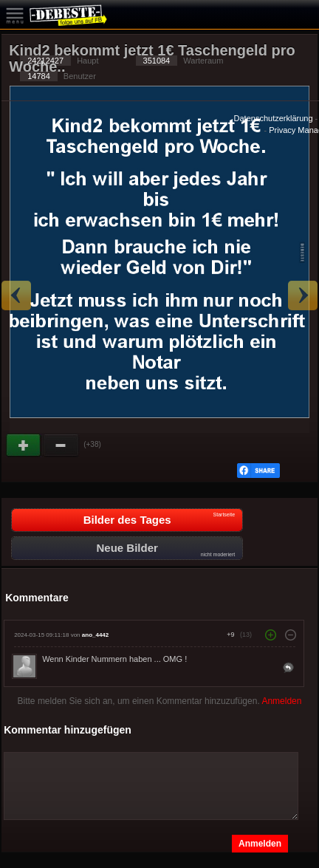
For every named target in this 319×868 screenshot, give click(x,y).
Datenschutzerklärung (274, 118)
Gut (24, 445)
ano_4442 (95, 635)
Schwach (61, 445)
